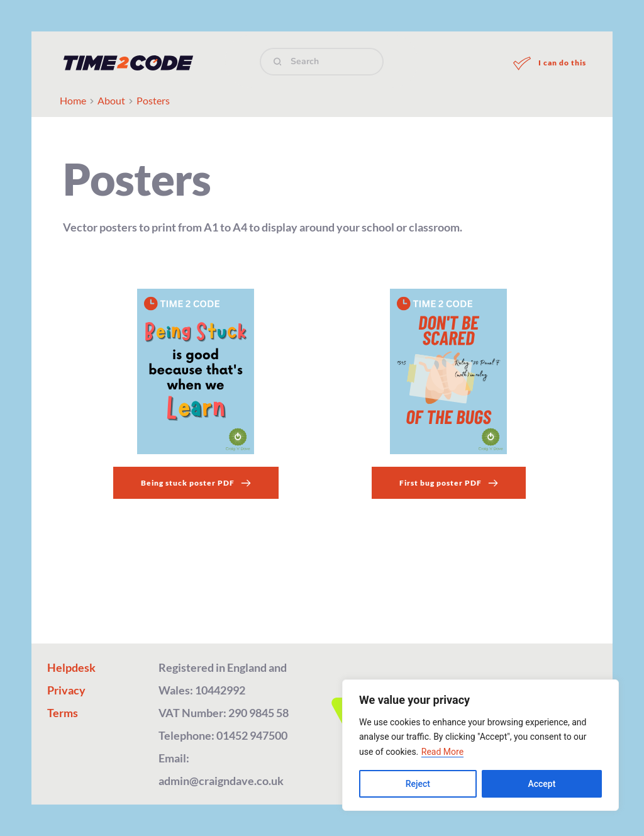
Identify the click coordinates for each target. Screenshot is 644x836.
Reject (418, 784)
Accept (541, 784)
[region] (480, 745)
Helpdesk (71, 667)
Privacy (66, 690)
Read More (442, 752)
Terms (63, 713)
